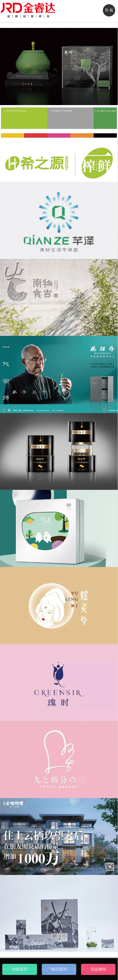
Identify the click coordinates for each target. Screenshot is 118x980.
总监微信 (98, 969)
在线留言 (20, 969)
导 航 (109, 10)
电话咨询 (59, 969)
